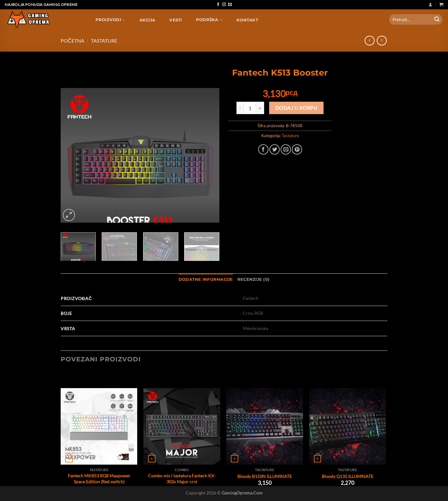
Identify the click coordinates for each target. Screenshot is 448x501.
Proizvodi (110, 20)
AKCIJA (147, 20)
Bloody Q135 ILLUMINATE (348, 476)
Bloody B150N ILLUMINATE (265, 476)
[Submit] (437, 20)
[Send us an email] (230, 5)
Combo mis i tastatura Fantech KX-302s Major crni (182, 479)
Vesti (175, 20)
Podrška (209, 20)
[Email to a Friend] (286, 149)
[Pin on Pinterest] (297, 149)
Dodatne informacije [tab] (206, 279)
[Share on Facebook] (263, 149)
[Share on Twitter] (275, 149)
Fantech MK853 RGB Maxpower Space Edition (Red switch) (99, 479)
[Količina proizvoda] (250, 108)
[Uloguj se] (430, 5)
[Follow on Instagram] (224, 5)
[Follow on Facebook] (218, 5)
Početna (72, 41)
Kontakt (247, 20)
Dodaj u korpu (296, 108)
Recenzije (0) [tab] (253, 279)
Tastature (104, 41)
